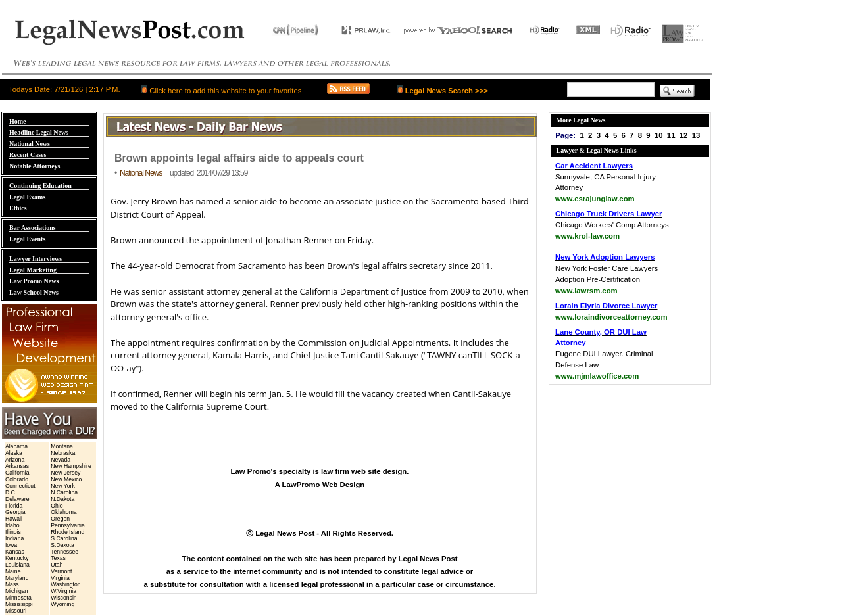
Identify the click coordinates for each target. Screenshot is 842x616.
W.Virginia (63, 591)
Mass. (13, 584)
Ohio (57, 506)
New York (63, 486)
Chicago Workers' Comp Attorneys (612, 225)
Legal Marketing (33, 270)
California (17, 473)
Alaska (14, 453)
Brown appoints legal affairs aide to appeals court (239, 158)
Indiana (14, 538)
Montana (62, 446)
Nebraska (63, 453)
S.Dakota (62, 545)
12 (684, 135)
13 (696, 135)
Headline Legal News (39, 132)
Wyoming (62, 604)
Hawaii (14, 519)
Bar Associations (33, 228)
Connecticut (20, 486)
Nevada (61, 460)
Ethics (18, 208)
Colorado (17, 479)
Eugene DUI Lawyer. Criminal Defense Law (604, 354)
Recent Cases (28, 155)
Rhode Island (67, 532)
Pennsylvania (68, 525)
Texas (58, 558)
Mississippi (19, 604)
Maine (13, 571)
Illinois (13, 532)
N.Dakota (62, 499)
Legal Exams (27, 197)
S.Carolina (64, 538)
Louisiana (17, 565)
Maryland (17, 578)
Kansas (15, 552)
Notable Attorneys (35, 166)
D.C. (11, 492)
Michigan (17, 591)
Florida (14, 506)
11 (671, 135)
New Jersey (65, 473)
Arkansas (17, 466)
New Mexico (66, 479)
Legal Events (27, 239)
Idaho (12, 525)
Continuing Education (40, 186)
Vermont (61, 571)
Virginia (60, 578)
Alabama (16, 446)
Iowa (11, 545)
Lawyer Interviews (36, 259)
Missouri (16, 611)
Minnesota (18, 598)
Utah (57, 565)
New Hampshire (71, 466)
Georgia (15, 512)
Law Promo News (34, 281)
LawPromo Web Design (324, 485)
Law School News (34, 292)
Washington (65, 584)
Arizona (15, 460)
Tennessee (64, 552)
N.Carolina (64, 492)
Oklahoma (63, 512)
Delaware (17, 499)
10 (659, 135)
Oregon (60, 519)
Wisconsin (63, 598)
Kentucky (17, 558)
